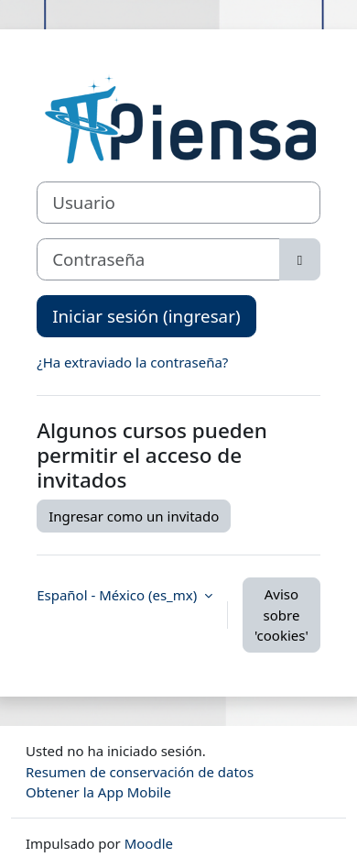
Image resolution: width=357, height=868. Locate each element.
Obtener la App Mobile (98, 792)
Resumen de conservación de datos (140, 772)
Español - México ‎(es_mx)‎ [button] (119, 595)
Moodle (149, 843)
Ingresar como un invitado (134, 516)
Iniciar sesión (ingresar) (146, 316)
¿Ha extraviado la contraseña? (132, 362)
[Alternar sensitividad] (300, 259)
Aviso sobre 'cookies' (281, 615)
